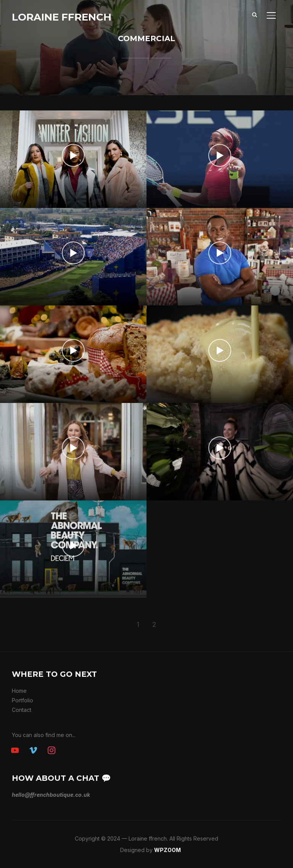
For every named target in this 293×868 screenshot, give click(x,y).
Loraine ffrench (62, 17)
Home (19, 691)
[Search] (254, 14)
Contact (22, 710)
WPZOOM (167, 850)
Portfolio (23, 700)
